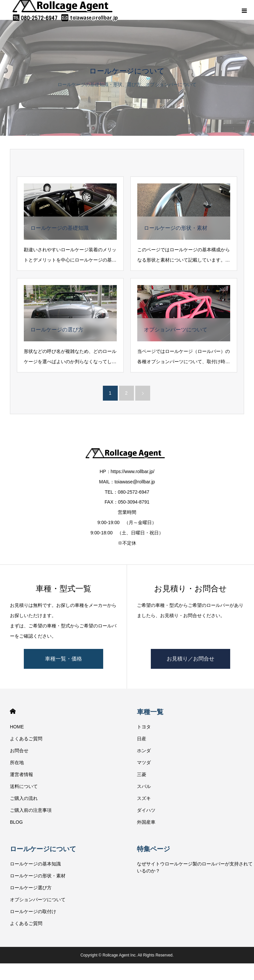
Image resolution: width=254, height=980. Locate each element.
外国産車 (146, 822)
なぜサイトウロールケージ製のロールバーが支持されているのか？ (195, 867)
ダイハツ (146, 810)
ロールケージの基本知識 (35, 864)
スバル (144, 786)
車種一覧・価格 (63, 659)
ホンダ (144, 751)
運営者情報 (21, 774)
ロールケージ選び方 (31, 888)
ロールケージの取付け (33, 911)
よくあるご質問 (26, 739)
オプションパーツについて (38, 900)
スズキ (144, 798)
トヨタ (144, 727)
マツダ (144, 762)
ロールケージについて (43, 849)
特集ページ (153, 849)
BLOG (16, 822)
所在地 (17, 762)
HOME (13, 711)
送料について (24, 786)
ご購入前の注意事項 (31, 810)
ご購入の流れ (24, 798)
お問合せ (19, 751)
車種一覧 (150, 712)
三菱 (142, 774)
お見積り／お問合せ (190, 659)
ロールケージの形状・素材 (38, 876)
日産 (142, 739)
